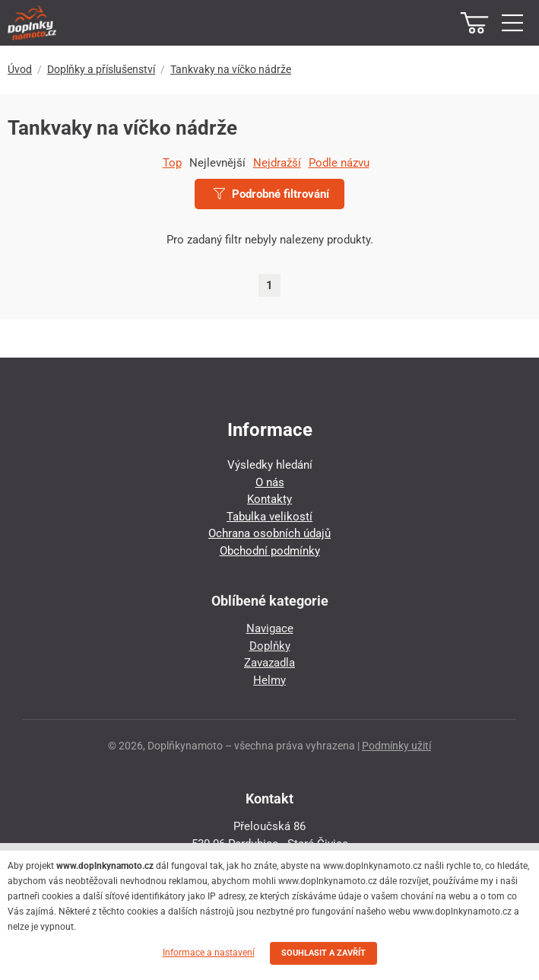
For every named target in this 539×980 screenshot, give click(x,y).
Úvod (20, 69)
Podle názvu (339, 163)
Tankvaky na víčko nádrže (231, 69)
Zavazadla (269, 663)
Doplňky (270, 646)
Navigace (270, 628)
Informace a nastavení (209, 953)
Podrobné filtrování (271, 194)
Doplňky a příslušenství (101, 69)
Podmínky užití (396, 746)
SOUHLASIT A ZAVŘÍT (323, 953)
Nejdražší (277, 163)
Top (172, 163)
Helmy (269, 680)
